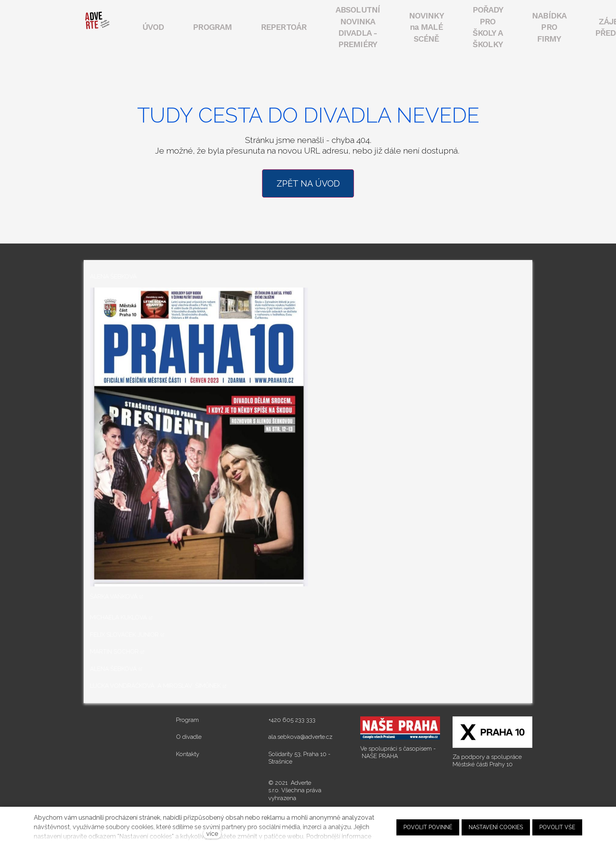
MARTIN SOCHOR (114, 650)
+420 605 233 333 (292, 718)
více (212, 834)
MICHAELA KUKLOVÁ (118, 616)
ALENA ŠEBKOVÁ (113, 667)
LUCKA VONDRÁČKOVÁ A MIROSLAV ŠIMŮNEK (155, 685)
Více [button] (507, 27)
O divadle (189, 736)
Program (187, 718)
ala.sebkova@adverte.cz (300, 736)
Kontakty (188, 753)
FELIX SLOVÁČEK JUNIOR (124, 633)
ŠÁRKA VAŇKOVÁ (114, 595)
